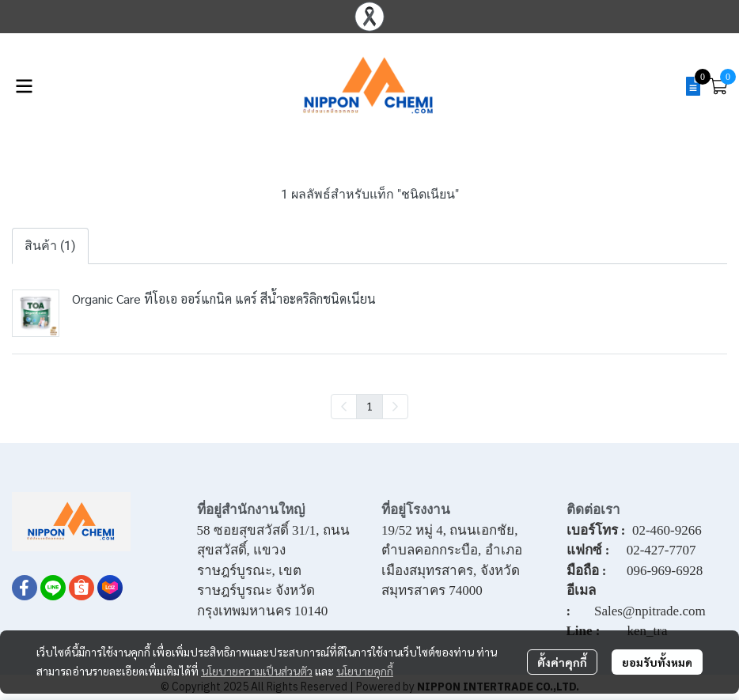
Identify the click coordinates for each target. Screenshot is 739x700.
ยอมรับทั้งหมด (657, 662)
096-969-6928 (665, 571)
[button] (669, 86)
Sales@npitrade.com (650, 611)
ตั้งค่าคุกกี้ (562, 662)
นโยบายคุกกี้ (365, 671)
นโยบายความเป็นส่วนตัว (257, 671)
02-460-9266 (667, 530)
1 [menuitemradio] (369, 406)
